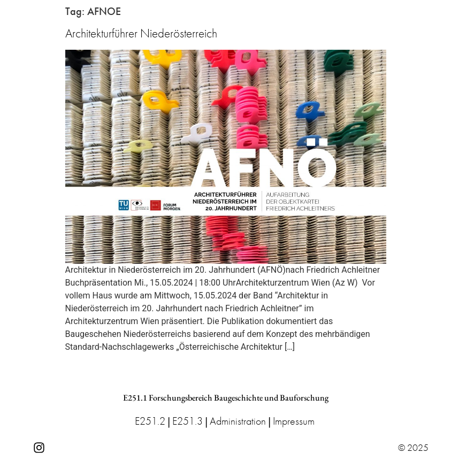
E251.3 (188, 421)
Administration (238, 421)
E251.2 (150, 421)
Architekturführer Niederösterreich (141, 33)
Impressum (294, 421)
